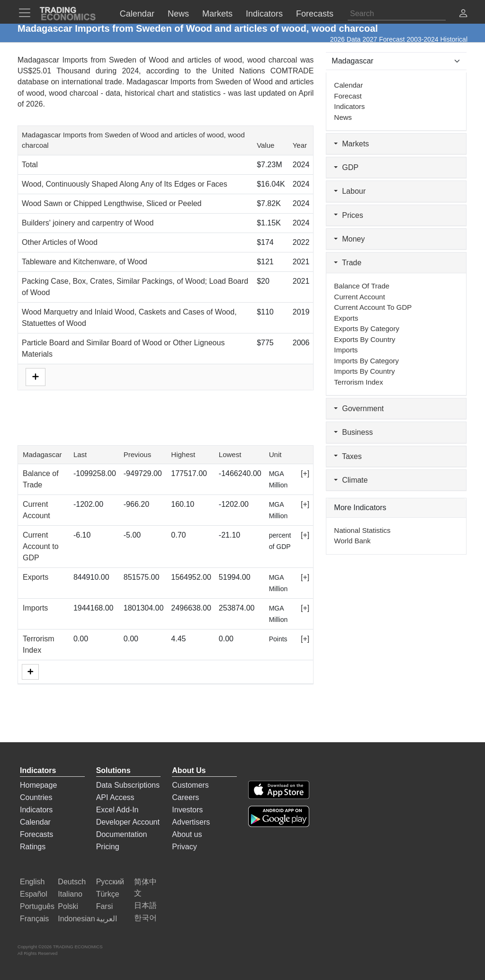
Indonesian (76, 919)
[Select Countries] (396, 61)
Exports (36, 577)
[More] (30, 672)
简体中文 (145, 887)
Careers (185, 797)
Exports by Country (364, 339)
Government (359, 409)
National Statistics (362, 530)
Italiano (70, 894)
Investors (187, 810)
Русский (110, 882)
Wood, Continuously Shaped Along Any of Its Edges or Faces (125, 184)
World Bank (352, 541)
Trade (348, 263)
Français (34, 919)
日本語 (145, 905)
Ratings (33, 847)
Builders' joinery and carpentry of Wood (88, 223)
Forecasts (36, 834)
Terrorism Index (358, 382)
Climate (351, 480)
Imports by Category (366, 361)
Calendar (348, 85)
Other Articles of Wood (60, 242)
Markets (351, 144)
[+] (305, 473)
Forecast (348, 96)
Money (349, 239)
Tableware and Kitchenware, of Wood (85, 262)
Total (30, 165)
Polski (68, 906)
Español (34, 894)
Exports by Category (367, 328)
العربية (107, 919)
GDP (346, 167)
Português (37, 906)
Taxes (348, 456)
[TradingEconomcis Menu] (27, 13)
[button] (463, 14)
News (343, 117)
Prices (348, 215)
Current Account (359, 297)
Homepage (38, 785)
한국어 (145, 918)
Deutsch (72, 882)
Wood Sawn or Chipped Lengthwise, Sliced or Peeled (112, 203)
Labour (350, 191)
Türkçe (108, 894)
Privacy (184, 847)
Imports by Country (364, 371)
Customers (190, 785)
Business (353, 432)
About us (187, 834)
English (32, 882)
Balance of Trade (362, 286)
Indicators (349, 106)
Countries (36, 797)
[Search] (397, 14)
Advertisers (191, 822)
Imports (35, 608)
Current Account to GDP (41, 546)
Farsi (105, 906)
